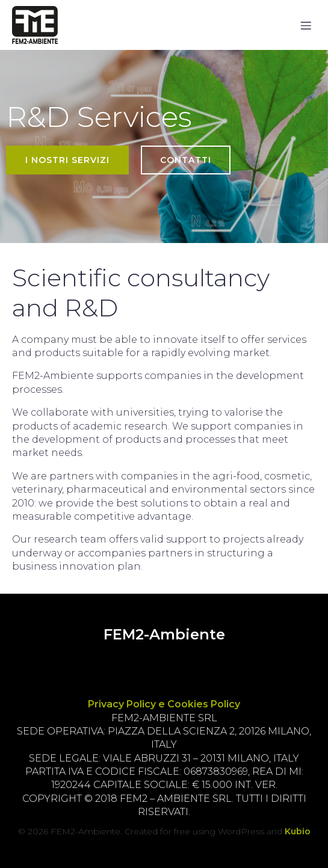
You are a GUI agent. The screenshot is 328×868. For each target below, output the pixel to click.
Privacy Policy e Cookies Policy (164, 704)
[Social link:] (127, 665)
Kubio (298, 831)
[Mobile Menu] (306, 25)
